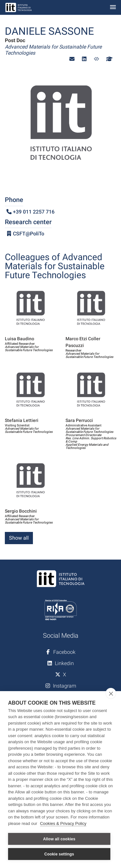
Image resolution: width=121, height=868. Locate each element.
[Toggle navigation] (113, 8)
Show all (19, 538)
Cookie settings (59, 854)
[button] (72, 59)
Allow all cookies (59, 839)
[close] (111, 693)
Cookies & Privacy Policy (63, 823)
